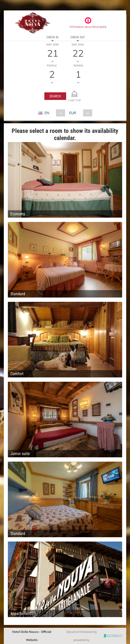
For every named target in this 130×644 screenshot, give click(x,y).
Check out (78, 37)
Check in (52, 37)
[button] (55, 96)
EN (47, 113)
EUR (73, 113)
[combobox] (54, 113)
